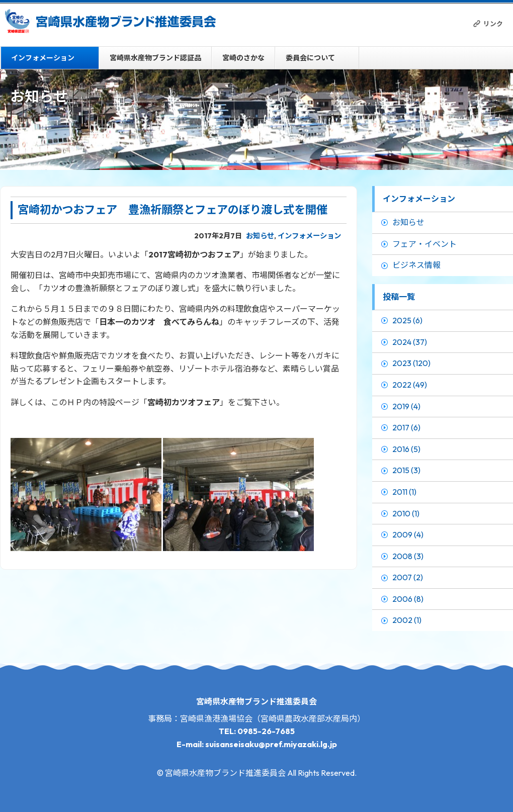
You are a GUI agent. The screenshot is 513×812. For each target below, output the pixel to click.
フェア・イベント (424, 244)
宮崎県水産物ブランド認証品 (155, 58)
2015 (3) (406, 470)
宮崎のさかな (243, 58)
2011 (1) (404, 492)
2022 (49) (410, 385)
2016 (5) (406, 449)
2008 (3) (408, 556)
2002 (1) (407, 620)
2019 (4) (406, 406)
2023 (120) (411, 363)
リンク (493, 24)
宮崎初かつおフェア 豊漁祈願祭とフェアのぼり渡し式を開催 (173, 210)
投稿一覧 (399, 297)
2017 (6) (406, 427)
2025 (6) (407, 320)
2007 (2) (408, 577)
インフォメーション (43, 58)
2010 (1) (406, 513)
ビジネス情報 (416, 265)
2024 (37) (410, 342)
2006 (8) (408, 599)
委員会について (310, 58)
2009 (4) (408, 534)
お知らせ (260, 236)
